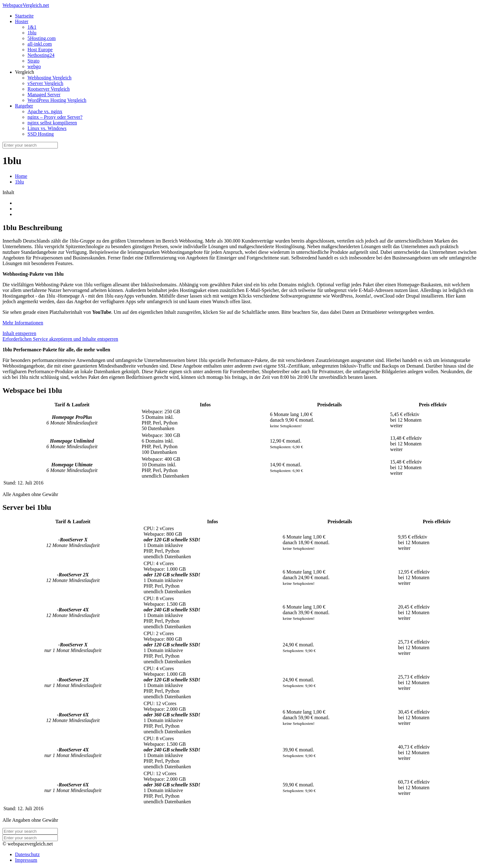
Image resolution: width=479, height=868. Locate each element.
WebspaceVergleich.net (26, 5)
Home (21, 176)
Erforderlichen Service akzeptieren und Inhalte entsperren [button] (60, 339)
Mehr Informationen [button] (23, 323)
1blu (19, 182)
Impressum (26, 860)
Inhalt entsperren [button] (19, 333)
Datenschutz (27, 854)
